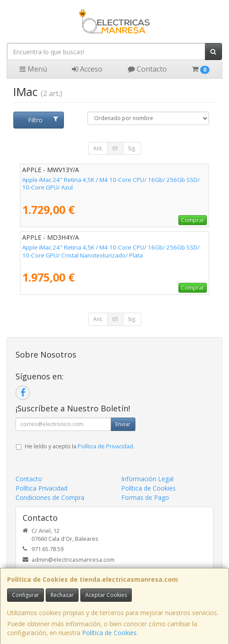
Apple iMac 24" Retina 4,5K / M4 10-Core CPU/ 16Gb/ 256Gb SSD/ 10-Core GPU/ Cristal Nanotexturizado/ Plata (111, 251)
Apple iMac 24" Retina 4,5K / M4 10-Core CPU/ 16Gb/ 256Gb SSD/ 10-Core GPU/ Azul (111, 183)
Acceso (87, 69)
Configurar (26, 595)
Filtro (43, 120)
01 (115, 148)
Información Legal (147, 479)
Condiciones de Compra (50, 497)
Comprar (193, 220)
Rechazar (62, 595)
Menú (33, 69)
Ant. (98, 148)
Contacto (147, 69)
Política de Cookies (109, 633)
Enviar (123, 424)
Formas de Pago (145, 497)
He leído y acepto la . (80, 446)
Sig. (132, 148)
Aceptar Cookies (106, 595)
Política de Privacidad (105, 446)
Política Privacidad (41, 488)
